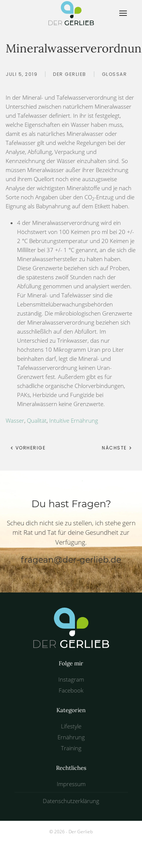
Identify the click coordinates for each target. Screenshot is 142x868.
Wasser (15, 420)
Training (71, 748)
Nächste (117, 448)
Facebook (71, 690)
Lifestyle (71, 726)
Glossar (115, 74)
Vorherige (28, 448)
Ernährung (71, 737)
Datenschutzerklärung (71, 801)
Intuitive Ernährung (74, 420)
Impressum (71, 784)
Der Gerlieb (70, 74)
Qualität (37, 420)
